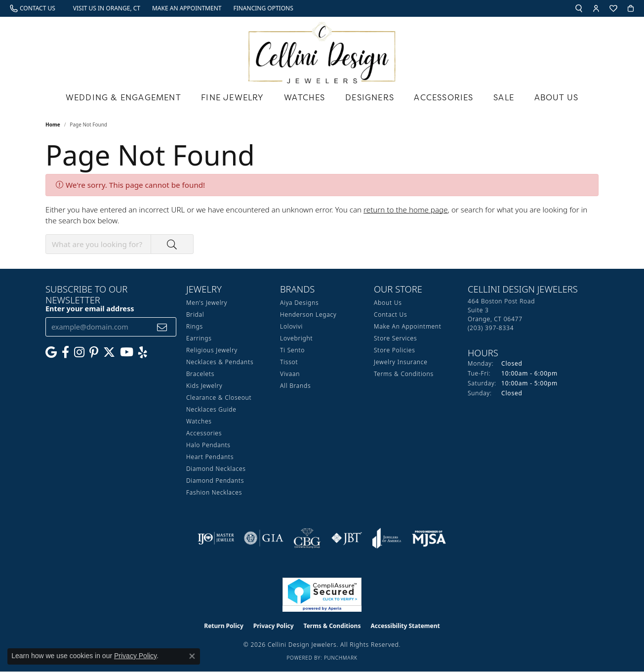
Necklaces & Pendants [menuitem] (220, 362)
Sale (504, 97)
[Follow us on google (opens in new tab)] (51, 352)
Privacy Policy (274, 626)
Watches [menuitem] (199, 421)
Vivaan (290, 374)
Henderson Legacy (308, 315)
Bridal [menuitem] (195, 315)
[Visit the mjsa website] (429, 538)
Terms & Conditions (404, 374)
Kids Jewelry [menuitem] (204, 386)
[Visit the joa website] (387, 538)
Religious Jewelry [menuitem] (212, 350)
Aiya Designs (299, 303)
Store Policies (395, 350)
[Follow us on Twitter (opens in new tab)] (109, 352)
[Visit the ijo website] (216, 538)
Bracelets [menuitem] (200, 374)
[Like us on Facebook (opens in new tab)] (65, 352)
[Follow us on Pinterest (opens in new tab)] (94, 352)
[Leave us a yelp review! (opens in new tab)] (143, 352)
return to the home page (405, 210)
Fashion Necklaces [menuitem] (214, 492)
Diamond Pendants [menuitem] (215, 481)
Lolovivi (291, 326)
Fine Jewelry (232, 97)
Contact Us (390, 315)
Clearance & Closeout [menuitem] (219, 398)
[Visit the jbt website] (347, 538)
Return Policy (224, 626)
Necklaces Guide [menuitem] (211, 409)
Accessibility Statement (405, 626)
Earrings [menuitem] (199, 338)
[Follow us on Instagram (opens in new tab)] (79, 352)
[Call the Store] (491, 328)
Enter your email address (90, 309)
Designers (370, 97)
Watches (304, 97)
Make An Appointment (408, 326)
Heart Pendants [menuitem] (210, 457)
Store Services (395, 338)
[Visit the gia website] (264, 538)
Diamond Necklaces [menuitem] (216, 469)
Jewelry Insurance (401, 362)
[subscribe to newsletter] (162, 327)
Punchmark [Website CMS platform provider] (341, 658)
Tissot (289, 362)
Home (53, 125)
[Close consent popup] (192, 656)
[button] (579, 8)
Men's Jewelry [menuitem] (207, 303)
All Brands (295, 386)
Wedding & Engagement (123, 97)
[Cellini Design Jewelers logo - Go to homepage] (322, 50)
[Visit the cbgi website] (307, 538)
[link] (33, 8)
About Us (557, 97)
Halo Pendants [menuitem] (208, 445)
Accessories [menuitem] (204, 433)
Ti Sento (292, 350)
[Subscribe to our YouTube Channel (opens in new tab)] (127, 352)
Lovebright (296, 338)
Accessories (443, 97)
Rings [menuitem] (195, 326)
